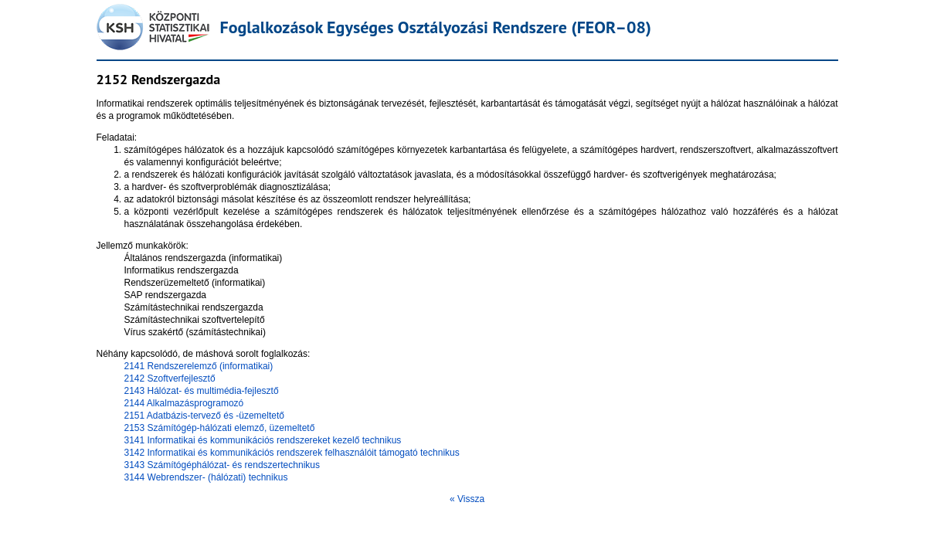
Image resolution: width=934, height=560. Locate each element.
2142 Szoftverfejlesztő (170, 378)
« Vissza (467, 499)
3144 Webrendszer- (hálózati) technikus (206, 477)
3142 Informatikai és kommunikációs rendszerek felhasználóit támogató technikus (292, 453)
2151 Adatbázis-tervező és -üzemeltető (204, 416)
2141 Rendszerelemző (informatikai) (199, 366)
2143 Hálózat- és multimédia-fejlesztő (202, 391)
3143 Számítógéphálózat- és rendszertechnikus (222, 465)
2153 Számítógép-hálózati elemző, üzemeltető (220, 428)
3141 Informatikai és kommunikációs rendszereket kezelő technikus (263, 440)
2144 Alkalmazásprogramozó (184, 403)
